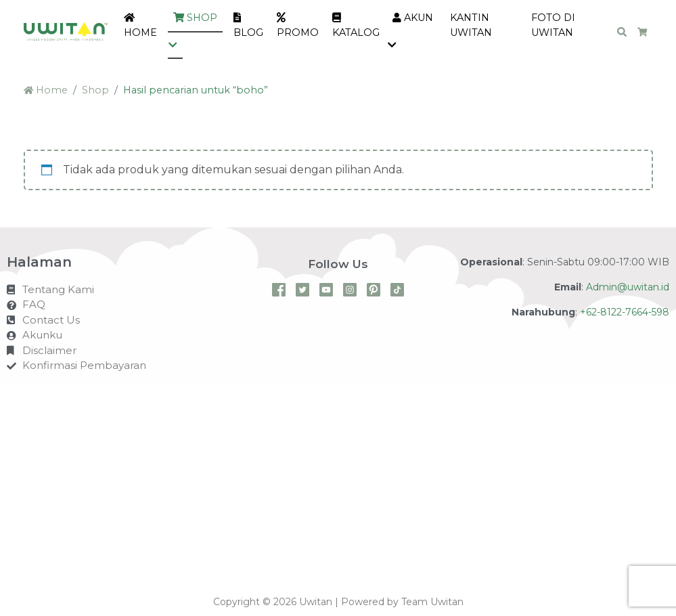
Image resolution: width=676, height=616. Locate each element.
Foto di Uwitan (553, 25)
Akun (413, 18)
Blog (248, 26)
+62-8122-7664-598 (625, 312)
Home (140, 26)
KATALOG (356, 26)
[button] (175, 46)
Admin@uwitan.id (628, 287)
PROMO (298, 26)
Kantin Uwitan (471, 25)
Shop (195, 18)
